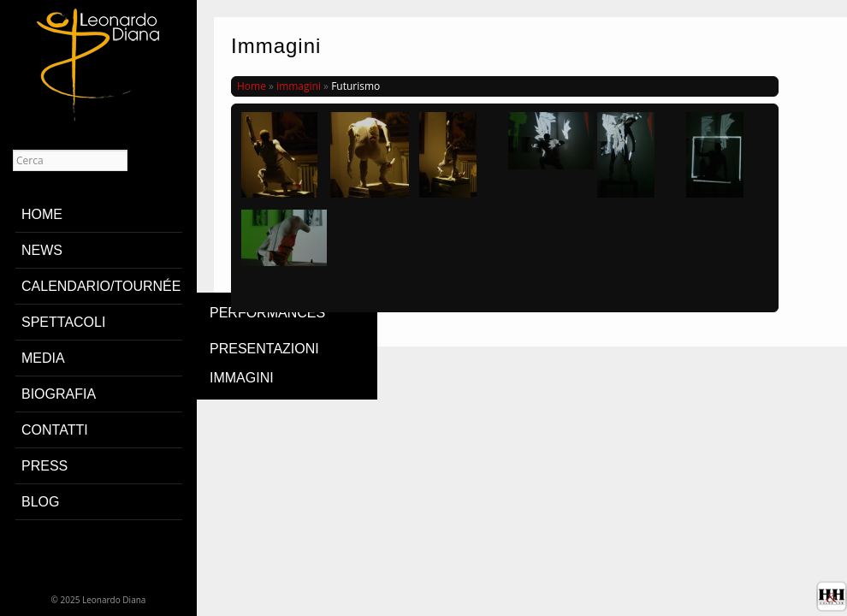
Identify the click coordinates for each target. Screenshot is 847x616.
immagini (242, 378)
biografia (59, 394)
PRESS (44, 466)
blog (40, 502)
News (42, 250)
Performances (267, 313)
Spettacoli (63, 322)
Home (252, 86)
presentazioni (264, 349)
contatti (55, 430)
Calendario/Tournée (101, 286)
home (42, 214)
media (43, 358)
